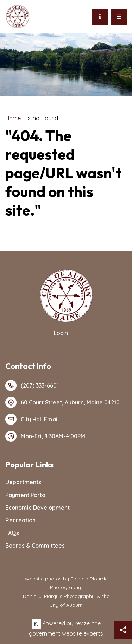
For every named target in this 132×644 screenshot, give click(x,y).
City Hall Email (32, 419)
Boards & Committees (35, 546)
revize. (83, 623)
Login (61, 333)
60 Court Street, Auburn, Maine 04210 (62, 402)
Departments (23, 482)
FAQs (12, 533)
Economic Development (37, 508)
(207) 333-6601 (32, 385)
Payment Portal (26, 495)
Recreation (20, 520)
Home (13, 118)
